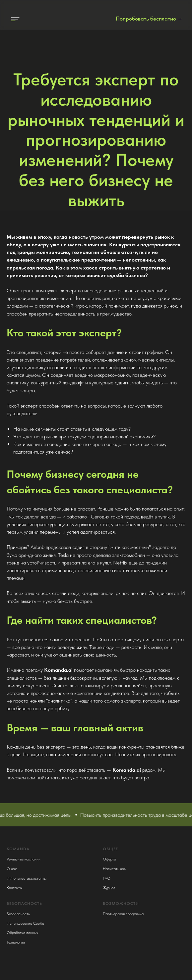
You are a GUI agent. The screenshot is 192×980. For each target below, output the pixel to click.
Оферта (109, 859)
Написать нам (115, 869)
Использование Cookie (25, 923)
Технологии (16, 942)
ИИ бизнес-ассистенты (27, 878)
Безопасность (18, 914)
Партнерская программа (123, 914)
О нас (12, 869)
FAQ (107, 878)
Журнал (109, 888)
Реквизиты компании (24, 859)
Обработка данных (22, 933)
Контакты (14, 888)
